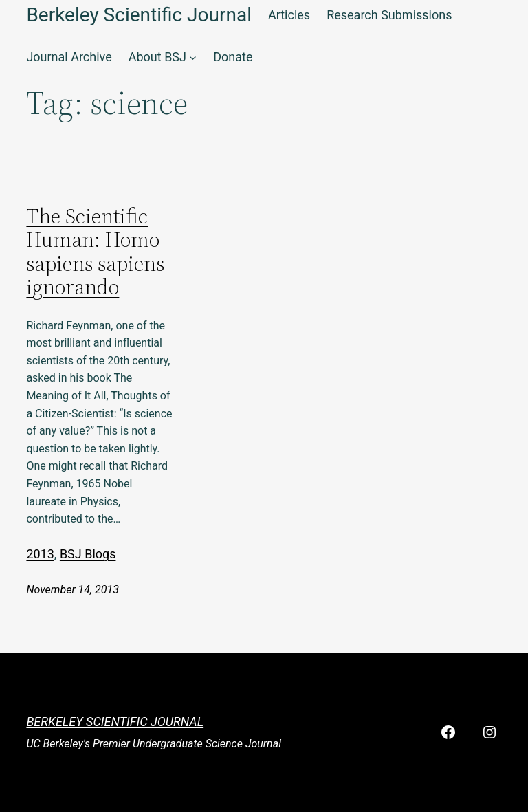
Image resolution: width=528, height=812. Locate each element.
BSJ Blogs (88, 554)
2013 (40, 554)
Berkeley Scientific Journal (115, 722)
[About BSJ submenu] (193, 57)
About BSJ (157, 57)
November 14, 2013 (72, 590)
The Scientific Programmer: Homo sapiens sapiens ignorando (95, 252)
